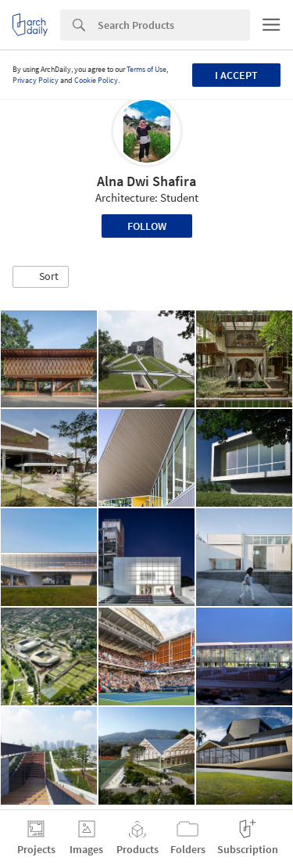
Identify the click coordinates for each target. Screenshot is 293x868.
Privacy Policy (36, 80)
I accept (236, 75)
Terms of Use (146, 69)
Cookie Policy (96, 80)
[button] (41, 277)
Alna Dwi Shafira (146, 181)
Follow (147, 226)
